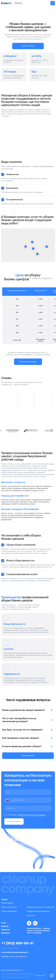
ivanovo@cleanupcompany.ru (15, 952)
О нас (4, 923)
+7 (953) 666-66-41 (17, 943)
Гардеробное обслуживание (38, 911)
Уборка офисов (7, 903)
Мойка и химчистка (9, 907)
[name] (28, 792)
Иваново (18, 3)
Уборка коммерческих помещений (41, 907)
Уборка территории (9, 911)
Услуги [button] (4, 900)
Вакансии (5, 930)
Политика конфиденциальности (12, 970)
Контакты (5, 933)
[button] (28, 46)
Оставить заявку (14, 821)
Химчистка (31, 916)
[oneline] (28, 808)
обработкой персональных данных (32, 815)
